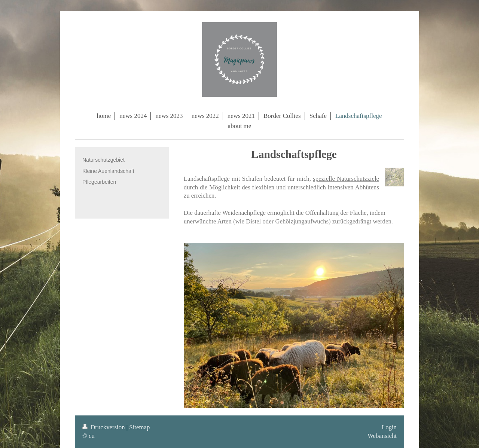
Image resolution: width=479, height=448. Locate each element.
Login (389, 427)
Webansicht (382, 436)
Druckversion (104, 427)
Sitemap (139, 427)
